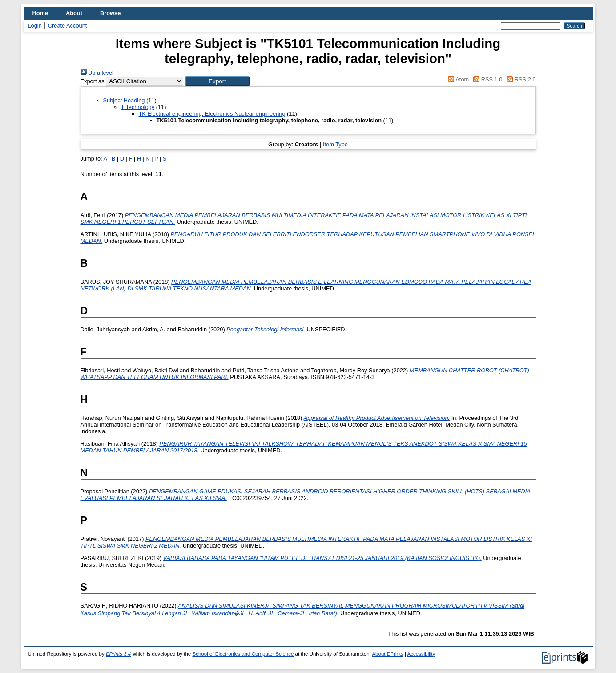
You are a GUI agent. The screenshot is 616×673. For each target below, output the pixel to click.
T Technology (138, 107)
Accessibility (421, 654)
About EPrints (387, 654)
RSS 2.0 (520, 79)
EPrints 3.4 (118, 654)
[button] (217, 81)
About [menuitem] (74, 13)
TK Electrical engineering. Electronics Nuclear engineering (212, 114)
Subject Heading (124, 100)
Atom (457, 79)
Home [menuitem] (40, 13)
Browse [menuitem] (110, 13)
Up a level (97, 73)
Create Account (68, 26)
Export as (93, 81)
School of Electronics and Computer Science (243, 654)
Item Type (335, 144)
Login (35, 26)
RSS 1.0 (487, 79)
